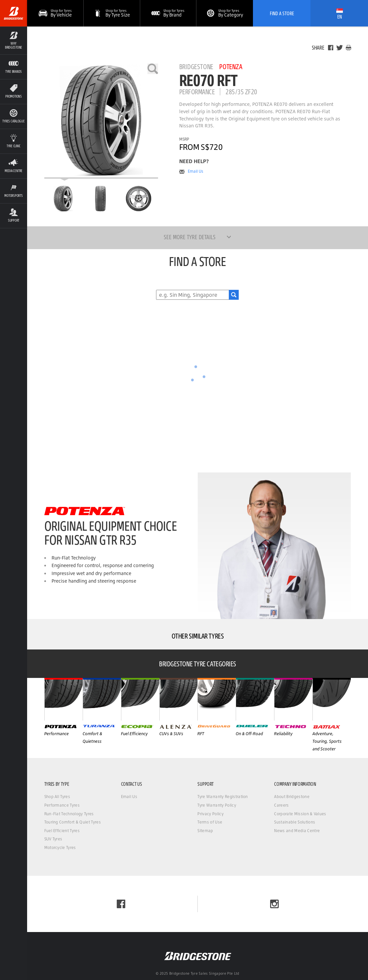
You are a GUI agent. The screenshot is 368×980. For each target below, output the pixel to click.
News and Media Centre (297, 831)
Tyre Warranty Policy (217, 805)
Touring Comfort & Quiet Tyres (73, 822)
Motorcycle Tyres (60, 847)
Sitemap (205, 831)
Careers (281, 805)
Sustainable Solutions (295, 822)
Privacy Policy (210, 814)
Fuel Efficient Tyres (62, 831)
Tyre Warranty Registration (223, 797)
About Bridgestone (292, 797)
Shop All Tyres (57, 797)
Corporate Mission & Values (300, 814)
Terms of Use (210, 822)
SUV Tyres (53, 839)
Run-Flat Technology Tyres (69, 814)
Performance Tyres (62, 805)
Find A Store (282, 13)
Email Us (196, 171)
